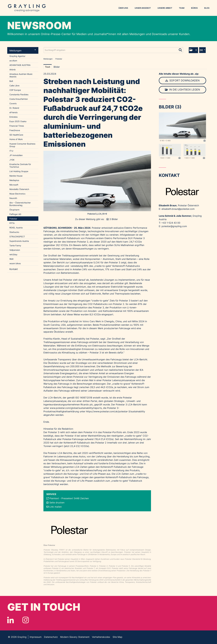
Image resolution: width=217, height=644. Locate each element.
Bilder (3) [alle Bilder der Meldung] (170, 107)
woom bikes (15, 263)
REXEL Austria (16, 228)
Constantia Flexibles (19, 94)
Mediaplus (14, 180)
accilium (13, 61)
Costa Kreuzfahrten (19, 99)
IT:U (11, 151)
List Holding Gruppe (19, 171)
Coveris (13, 103)
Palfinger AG (15, 214)
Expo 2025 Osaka (18, 121)
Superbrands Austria (19, 241)
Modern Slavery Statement (75, 637)
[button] (193, 50)
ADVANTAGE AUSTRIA (20, 65)
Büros (194, 8)
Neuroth (13, 198)
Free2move (15, 130)
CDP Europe (15, 90)
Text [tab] (48, 67)
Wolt (11, 259)
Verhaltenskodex (101, 637)
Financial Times (17, 126)
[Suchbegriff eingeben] (113, 50)
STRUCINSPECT (17, 237)
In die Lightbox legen (182, 90)
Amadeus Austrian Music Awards (21, 75)
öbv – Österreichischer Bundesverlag (20, 204)
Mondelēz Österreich (19, 189)
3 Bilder (114, 219)
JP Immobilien (16, 155)
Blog (207, 8)
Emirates (13, 117)
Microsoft (14, 185)
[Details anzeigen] (205, 141)
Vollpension (15, 250)
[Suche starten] (181, 49)
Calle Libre (14, 86)
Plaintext (54, 498)
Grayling (27, 8)
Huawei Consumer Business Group (22, 145)
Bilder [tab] (57, 67)
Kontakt (14, 269)
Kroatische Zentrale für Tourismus (20, 166)
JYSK (12, 160)
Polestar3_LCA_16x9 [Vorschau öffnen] (97, 214)
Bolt (11, 81)
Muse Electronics (17, 194)
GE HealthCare (16, 135)
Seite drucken (57, 503)
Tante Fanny (15, 245)
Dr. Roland (14, 108)
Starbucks (14, 232)
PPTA (12, 223)
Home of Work (16, 139)
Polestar (13, 219)
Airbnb (13, 70)
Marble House (16, 176)
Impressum (36, 637)
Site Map (117, 637)
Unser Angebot (143, 8)
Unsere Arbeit (165, 8)
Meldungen (23, 51)
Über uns (123, 8)
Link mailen (56, 507)
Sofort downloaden (182, 80)
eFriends (13, 112)
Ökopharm (14, 210)
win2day (13, 254)
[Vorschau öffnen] (97, 181)
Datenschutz (51, 637)
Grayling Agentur (17, 56)
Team (182, 8)
